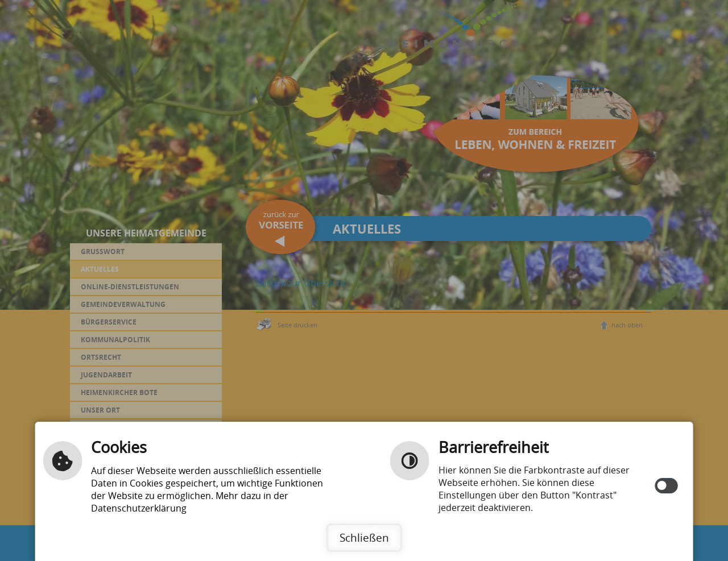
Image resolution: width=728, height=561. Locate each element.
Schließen (364, 537)
